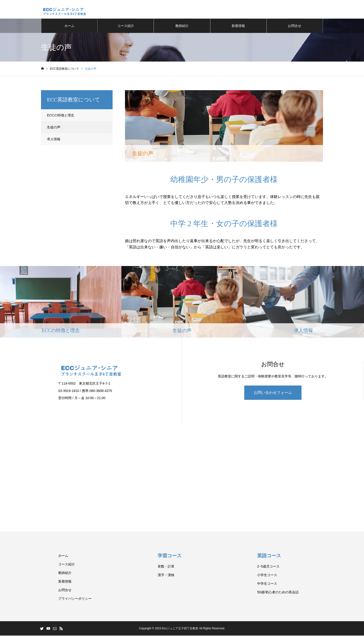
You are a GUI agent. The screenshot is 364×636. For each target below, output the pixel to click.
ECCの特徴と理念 (61, 116)
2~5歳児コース (268, 567)
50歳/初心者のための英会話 (278, 593)
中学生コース (267, 584)
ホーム (69, 26)
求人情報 (54, 140)
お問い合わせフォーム (273, 393)
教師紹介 (182, 26)
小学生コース (267, 575)
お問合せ (295, 26)
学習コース (171, 556)
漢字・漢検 (166, 575)
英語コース (270, 556)
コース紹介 (126, 26)
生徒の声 (54, 128)
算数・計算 (166, 567)
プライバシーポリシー (75, 599)
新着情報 (238, 26)
